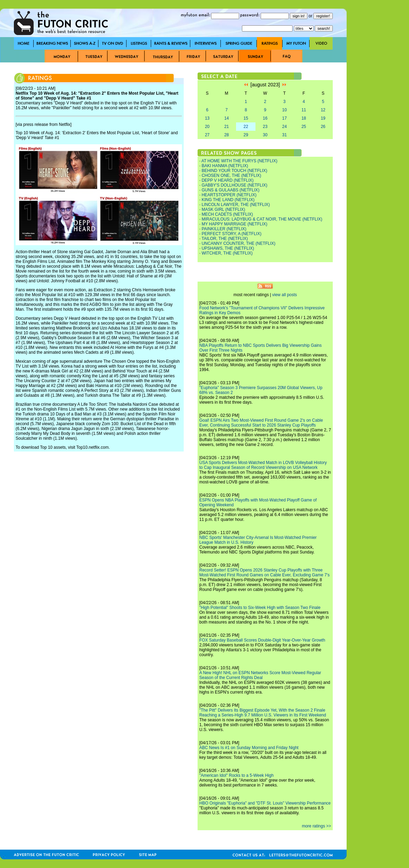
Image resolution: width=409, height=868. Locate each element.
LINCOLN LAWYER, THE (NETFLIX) (236, 205)
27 (207, 135)
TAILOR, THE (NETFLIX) (225, 239)
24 (284, 127)
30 (265, 135)
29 (246, 135)
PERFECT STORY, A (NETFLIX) (232, 234)
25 (304, 127)
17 (284, 118)
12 (323, 110)
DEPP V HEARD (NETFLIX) (228, 180)
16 (265, 118)
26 (323, 127)
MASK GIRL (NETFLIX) (224, 209)
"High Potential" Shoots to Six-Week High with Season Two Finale (260, 608)
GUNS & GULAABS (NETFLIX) (231, 190)
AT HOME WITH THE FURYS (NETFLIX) (239, 161)
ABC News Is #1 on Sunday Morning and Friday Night (249, 748)
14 (227, 118)
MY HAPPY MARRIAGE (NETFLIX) (235, 224)
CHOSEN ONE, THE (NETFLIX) (232, 175)
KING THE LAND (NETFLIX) (228, 200)
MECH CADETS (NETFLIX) (227, 214)
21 (227, 127)
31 (284, 135)
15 (246, 118)
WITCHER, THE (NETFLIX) (227, 253)
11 (304, 110)
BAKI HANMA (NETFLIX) (225, 166)
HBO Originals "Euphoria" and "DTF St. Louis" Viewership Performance (265, 803)
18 (304, 118)
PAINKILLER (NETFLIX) (224, 229)
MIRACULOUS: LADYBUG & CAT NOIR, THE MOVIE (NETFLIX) (262, 219)
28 (227, 135)
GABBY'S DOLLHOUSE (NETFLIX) (235, 185)
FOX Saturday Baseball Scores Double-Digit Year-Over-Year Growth (262, 640)
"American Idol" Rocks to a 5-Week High (236, 775)
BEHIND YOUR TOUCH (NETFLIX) (234, 171)
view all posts (284, 295)
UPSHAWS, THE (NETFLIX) (228, 248)
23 (265, 127)
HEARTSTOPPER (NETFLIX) (229, 195)
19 (323, 118)
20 (207, 127)
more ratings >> (316, 826)
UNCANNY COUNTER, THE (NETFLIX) (239, 243)
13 (207, 118)
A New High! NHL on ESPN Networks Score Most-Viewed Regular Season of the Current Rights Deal (260, 675)
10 (284, 110)
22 (246, 127)
